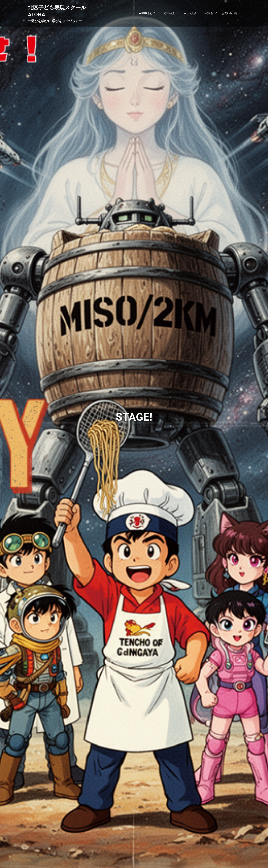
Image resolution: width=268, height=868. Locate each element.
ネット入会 (190, 13)
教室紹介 (169, 13)
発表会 (209, 13)
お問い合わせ (230, 13)
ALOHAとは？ (147, 13)
